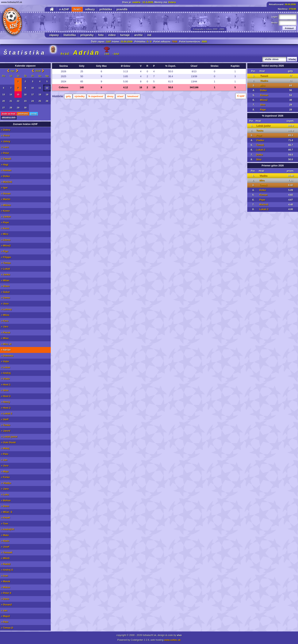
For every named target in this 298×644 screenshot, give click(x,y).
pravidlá (122, 9)
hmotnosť (133, 96)
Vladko (264, 81)
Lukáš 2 (261, 150)
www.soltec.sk (172, 640)
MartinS (264, 205)
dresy (110, 96)
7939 (174, 42)
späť (241, 96)
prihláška (106, 9)
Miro (263, 86)
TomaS (264, 76)
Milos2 (264, 100)
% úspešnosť (96, 96)
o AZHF (64, 9)
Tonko (260, 131)
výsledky (80, 96)
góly (68, 96)
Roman (264, 95)
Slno (263, 105)
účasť (120, 96)
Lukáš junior (263, 126)
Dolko (263, 90)
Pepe (263, 110)
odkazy (90, 9)
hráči (77, 9)
